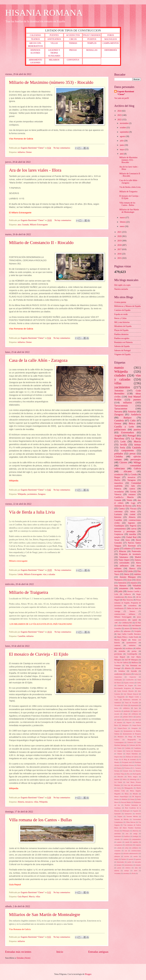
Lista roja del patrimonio (132, 785)
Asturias (132, 412)
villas (36, 802)
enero (122, 226)
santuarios (135, 720)
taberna (117, 871)
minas (133, 512)
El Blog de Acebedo (129, 759)
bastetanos (118, 836)
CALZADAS (35, 35)
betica (116, 708)
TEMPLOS (92, 43)
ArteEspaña (118, 680)
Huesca (132, 568)
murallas (133, 534)
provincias (118, 654)
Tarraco (132, 611)
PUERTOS (92, 39)
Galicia (137, 468)
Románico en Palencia (123, 342)
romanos (132, 494)
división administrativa (131, 853)
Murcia (32, 897)
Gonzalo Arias (127, 771)
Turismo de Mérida (121, 819)
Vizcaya (133, 509)
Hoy (128, 774)
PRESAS (73, 50)
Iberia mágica (133, 777)
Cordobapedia (132, 654)
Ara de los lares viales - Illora (35, 170)
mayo (122, 150)
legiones (132, 523)
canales (119, 842)
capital (135, 620)
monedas (122, 651)
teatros (138, 549)
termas (138, 445)
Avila (139, 506)
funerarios (122, 583)
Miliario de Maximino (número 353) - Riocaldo (51, 82)
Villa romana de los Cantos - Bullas (40, 820)
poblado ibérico (128, 717)
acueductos (119, 475)
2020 (120, 236)
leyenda (134, 671)
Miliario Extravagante (39, 225)
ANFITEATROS (54, 39)
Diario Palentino (132, 754)
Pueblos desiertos (121, 334)
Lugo (133, 503)
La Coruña (132, 475)
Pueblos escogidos (122, 338)
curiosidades (124, 563)
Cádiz (133, 421)
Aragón (118, 436)
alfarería (128, 668)
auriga (135, 834)
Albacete (122, 551)
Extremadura (127, 432)
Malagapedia (129, 788)
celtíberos (135, 848)
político (117, 631)
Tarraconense (121, 409)
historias (118, 517)
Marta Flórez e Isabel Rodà (128, 637)
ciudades (120, 375)
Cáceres (123, 462)
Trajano (120, 816)
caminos (126, 839)
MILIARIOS (54, 60)
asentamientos (120, 529)
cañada (119, 848)
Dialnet (120, 754)
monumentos (129, 865)
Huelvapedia (137, 774)
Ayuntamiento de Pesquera (132, 734)
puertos (137, 430)
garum (131, 859)
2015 (120, 258)
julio (122, 141)
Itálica (125, 779)
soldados (127, 549)
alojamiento (134, 705)
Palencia (118, 489)
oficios (130, 597)
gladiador (127, 711)
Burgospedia (132, 740)
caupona (138, 845)
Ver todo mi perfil (122, 98)
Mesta (127, 794)
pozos (119, 868)
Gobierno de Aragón (125, 685)
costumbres (132, 606)
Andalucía (136, 414)
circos (138, 580)
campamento (128, 450)
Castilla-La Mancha (124, 497)
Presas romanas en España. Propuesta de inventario (128, 603)
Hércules (120, 777)
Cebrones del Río (135, 745)
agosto (123, 136)
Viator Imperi (124, 560)
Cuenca (122, 509)
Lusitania (118, 514)
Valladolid (137, 586)
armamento (124, 588)
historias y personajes (125, 531)
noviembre (124, 123)
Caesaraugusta (119, 742)
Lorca (119, 788)
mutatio (138, 865)
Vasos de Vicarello (131, 703)
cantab (127, 842)
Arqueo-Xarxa (122, 728)
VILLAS (54, 43)
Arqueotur (133, 677)
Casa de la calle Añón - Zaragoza (38, 360)
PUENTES (54, 35)
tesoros (128, 674)
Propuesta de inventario (130, 554)
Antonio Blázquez (128, 577)
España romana (129, 683)
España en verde (121, 314)
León (123, 441)
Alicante (128, 471)
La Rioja (136, 439)
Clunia (119, 748)
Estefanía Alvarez (128, 765)
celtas (127, 848)
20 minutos (118, 722)
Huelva (117, 480)
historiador (120, 862)
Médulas (124, 799)
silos (136, 868)
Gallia (139, 683)
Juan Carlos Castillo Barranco (129, 634)
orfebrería (135, 714)
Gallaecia (127, 594)
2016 (120, 254)
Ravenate (132, 546)
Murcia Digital (120, 640)
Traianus (117, 665)
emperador (118, 648)
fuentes (124, 859)
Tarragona (131, 480)
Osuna (132, 799)
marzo (123, 218)
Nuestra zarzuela (121, 289)
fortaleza (122, 671)
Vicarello (117, 705)
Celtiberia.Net (127, 623)
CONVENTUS (73, 60)
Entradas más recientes (18, 952)
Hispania (138, 688)
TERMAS (73, 43)
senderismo (118, 674)
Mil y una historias (122, 322)
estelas (136, 856)
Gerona (133, 492)
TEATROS (35, 39)
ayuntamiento (132, 643)
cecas (129, 580)
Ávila (134, 873)
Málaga (137, 462)
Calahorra (130, 742)
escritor (127, 856)
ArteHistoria (119, 608)
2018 (120, 245)
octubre (123, 128)
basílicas (127, 836)
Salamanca (124, 557)
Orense (29, 152)
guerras (138, 859)
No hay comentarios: (62, 148)
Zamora (138, 560)
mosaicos (29, 802)
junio (122, 145)
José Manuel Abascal (131, 694)
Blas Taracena (128, 600)
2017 (120, 249)
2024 (120, 111)
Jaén (133, 486)
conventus (118, 512)
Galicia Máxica (123, 626)
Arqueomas (118, 677)
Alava (138, 563)
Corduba (128, 748)
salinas (127, 720)
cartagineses (118, 845)
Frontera (127, 768)
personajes (136, 459)
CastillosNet (130, 680)
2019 (120, 241)
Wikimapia (126, 831)
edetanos (117, 856)
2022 (120, 120)
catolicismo (129, 845)
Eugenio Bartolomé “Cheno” (126, 93)
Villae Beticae (131, 822)
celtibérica (126, 708)
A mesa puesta (120, 302)
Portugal (132, 436)
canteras (117, 645)
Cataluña (136, 448)
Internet (117, 779)
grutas (117, 549)
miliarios (21, 152)
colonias (138, 668)
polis (120, 591)
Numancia (118, 580)
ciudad (133, 514)
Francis (119, 768)
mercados (138, 862)
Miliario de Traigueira (29, 592)
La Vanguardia (119, 697)
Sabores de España (122, 346)
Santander (118, 814)
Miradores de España (123, 326)
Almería (21, 802)
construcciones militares (125, 614)
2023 (120, 115)
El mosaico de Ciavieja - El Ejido (39, 654)
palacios (117, 717)
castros (132, 489)
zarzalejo (126, 873)
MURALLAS (92, 50)
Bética (132, 423)
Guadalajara (119, 526)
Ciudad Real (131, 537)
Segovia (133, 526)
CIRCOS (73, 39)
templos (118, 537)
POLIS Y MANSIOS (92, 35)
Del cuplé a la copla (122, 285)
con (126, 851)
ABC (116, 623)
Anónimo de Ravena (123, 506)
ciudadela (117, 851)
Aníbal (136, 674)
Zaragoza (42, 494)
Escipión (138, 631)
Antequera (125, 725)
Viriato (126, 705)
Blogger (88, 974)
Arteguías (135, 728)
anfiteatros (124, 566)
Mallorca (135, 663)
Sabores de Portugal (122, 350)
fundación (118, 711)
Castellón (22, 636)
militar (138, 648)
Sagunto (136, 811)
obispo (125, 714)
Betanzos (121, 737)
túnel (136, 871)
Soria (122, 448)
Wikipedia (22, 494)
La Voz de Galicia (121, 663)
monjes (119, 865)
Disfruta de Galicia (132, 757)
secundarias (119, 492)
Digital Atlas (118, 757)
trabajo (127, 871)
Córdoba (118, 457)
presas (133, 454)
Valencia (118, 494)
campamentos (136, 839)
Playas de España (121, 330)
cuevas (134, 529)
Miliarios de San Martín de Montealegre (45, 914)
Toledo (129, 500)
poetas (134, 651)
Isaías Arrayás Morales (126, 691)
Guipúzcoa (119, 534)
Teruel (117, 540)
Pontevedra (136, 551)
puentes (137, 400)
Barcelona (119, 439)
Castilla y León (124, 427)
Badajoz (128, 418)
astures (127, 628)
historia (135, 628)
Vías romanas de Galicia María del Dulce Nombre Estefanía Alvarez (128, 828)
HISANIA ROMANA (44, 13)
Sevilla (123, 445)
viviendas (117, 873)
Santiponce (128, 814)
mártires (138, 574)
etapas (116, 859)
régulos (119, 720)
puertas (138, 717)
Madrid (138, 557)
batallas (138, 588)
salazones (127, 631)
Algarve (129, 722)
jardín (129, 862)
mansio (119, 368)
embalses (132, 645)
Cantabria (119, 421)
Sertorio (138, 814)
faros (136, 708)
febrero (123, 222)
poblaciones (120, 430)
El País (138, 623)
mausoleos (119, 483)
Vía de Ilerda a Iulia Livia (32, 512)
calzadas (117, 839)
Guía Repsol (23, 897)
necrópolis (118, 571)
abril (122, 154)
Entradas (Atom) (23, 958)
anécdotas (118, 834)
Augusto (117, 731)
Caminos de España (122, 310)
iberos (127, 574)
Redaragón (126, 811)
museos (134, 583)
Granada (25, 225)
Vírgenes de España (122, 354)
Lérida (20, 574)
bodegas (136, 836)
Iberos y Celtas (120, 318)
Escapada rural (127, 762)
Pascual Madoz (126, 802)
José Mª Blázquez (131, 660)
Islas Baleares (120, 586)
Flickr (139, 765)
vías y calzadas (49, 574)
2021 (120, 232)
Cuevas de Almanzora (133, 751)
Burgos (117, 477)
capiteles (135, 842)
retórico (128, 868)
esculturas (129, 648)
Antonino (119, 391)
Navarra (118, 412)
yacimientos (32, 494)
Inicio (60, 952)
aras (19, 225)
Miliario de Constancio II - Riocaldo (41, 242)
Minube (135, 794)
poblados (119, 454)
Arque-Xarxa (137, 725)
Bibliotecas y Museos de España (127, 306)
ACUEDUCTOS (73, 35)
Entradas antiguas (98, 952)
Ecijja (116, 759)
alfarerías (135, 831)
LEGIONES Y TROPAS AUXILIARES (54, 53)
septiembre (125, 132)
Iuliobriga (133, 779)
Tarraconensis (121, 406)
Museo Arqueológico (121, 796)
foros (128, 540)
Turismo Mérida (132, 816)
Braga (130, 737)
